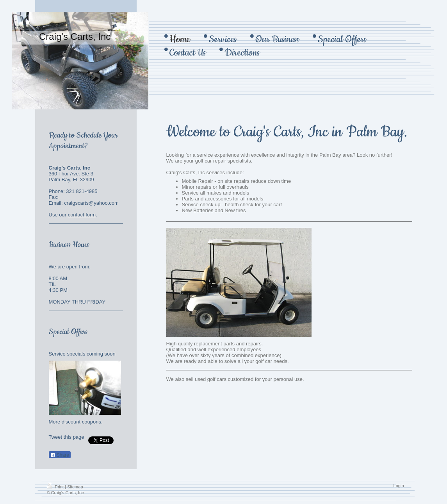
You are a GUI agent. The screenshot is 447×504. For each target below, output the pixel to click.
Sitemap (75, 487)
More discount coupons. (76, 422)
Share (60, 455)
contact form (82, 215)
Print (56, 487)
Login (399, 486)
